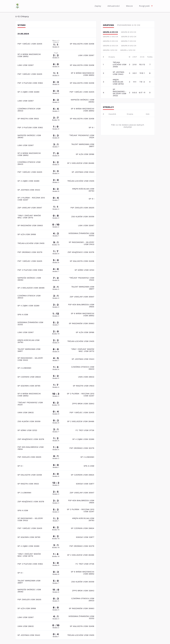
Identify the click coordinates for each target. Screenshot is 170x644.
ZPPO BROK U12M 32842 (83, 404)
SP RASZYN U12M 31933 (28, 119)
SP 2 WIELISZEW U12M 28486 (81, 163)
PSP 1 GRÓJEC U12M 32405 (30, 44)
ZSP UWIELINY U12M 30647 (30, 208)
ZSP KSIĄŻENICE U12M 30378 (81, 252)
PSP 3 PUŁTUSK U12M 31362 (30, 83)
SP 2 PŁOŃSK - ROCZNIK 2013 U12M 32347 (31, 199)
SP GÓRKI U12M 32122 (84, 270)
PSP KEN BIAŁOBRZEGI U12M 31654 (81, 306)
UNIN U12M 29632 (86, 377)
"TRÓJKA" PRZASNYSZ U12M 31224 (82, 136)
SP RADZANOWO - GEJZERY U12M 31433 (81, 243)
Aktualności (114, 6)
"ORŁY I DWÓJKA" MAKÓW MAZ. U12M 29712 (29, 217)
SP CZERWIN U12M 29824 (29, 377)
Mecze (129, 6)
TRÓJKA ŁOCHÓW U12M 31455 (81, 181)
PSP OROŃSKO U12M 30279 (30, 252)
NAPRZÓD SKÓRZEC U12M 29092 (82, 101)
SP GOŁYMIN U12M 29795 (29, 386)
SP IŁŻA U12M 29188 (85, 154)
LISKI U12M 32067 (86, 55)
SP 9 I (91, 127)
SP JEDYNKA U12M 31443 (83, 172)
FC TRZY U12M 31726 (85, 430)
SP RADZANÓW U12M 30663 (30, 225)
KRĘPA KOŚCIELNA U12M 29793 (83, 190)
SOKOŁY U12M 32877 (85, 484)
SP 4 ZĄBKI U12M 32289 (28, 92)
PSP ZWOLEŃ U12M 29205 (82, 208)
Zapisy (98, 6)
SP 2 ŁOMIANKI (24, 368)
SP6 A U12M (23, 314)
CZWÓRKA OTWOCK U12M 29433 (29, 110)
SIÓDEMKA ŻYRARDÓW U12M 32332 (81, 234)
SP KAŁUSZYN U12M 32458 (82, 44)
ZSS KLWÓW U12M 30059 (83, 217)
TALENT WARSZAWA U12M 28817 (83, 145)
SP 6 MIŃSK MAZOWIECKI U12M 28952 (29, 55)
